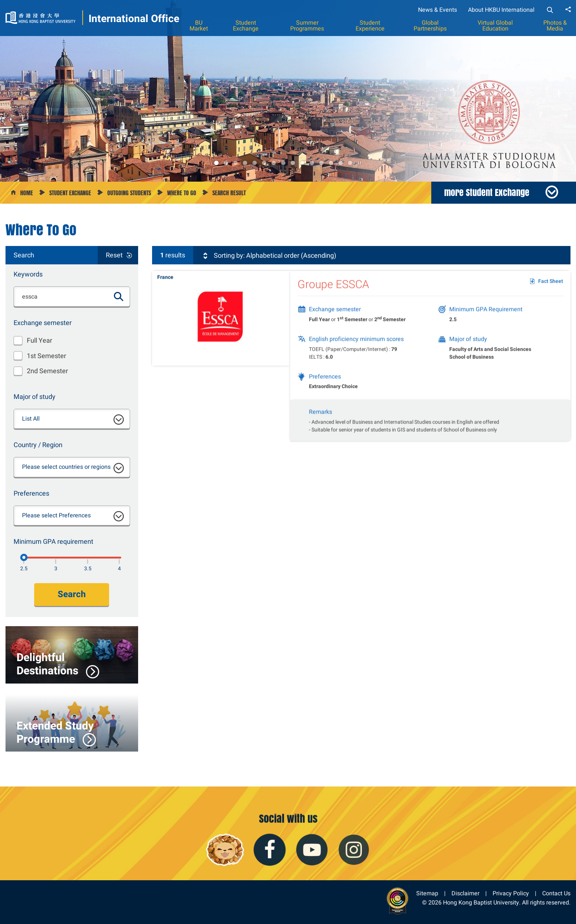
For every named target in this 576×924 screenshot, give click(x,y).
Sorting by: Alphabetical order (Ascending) (269, 255)
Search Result (229, 193)
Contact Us (556, 893)
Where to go (182, 193)
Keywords (28, 274)
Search (72, 594)
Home (27, 193)
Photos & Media (555, 26)
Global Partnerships (430, 26)
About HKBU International (501, 10)
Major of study (35, 397)
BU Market (199, 26)
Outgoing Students (129, 193)
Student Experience (370, 26)
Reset (114, 255)
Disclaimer (465, 893)
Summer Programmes (307, 26)
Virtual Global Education (495, 26)
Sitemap (427, 893)
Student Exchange (246, 26)
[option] (288, 91)
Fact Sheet (551, 286)
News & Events (438, 10)
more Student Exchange (487, 192)
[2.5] (24, 557)
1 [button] (216, 163)
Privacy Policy (511, 893)
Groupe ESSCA (333, 289)
